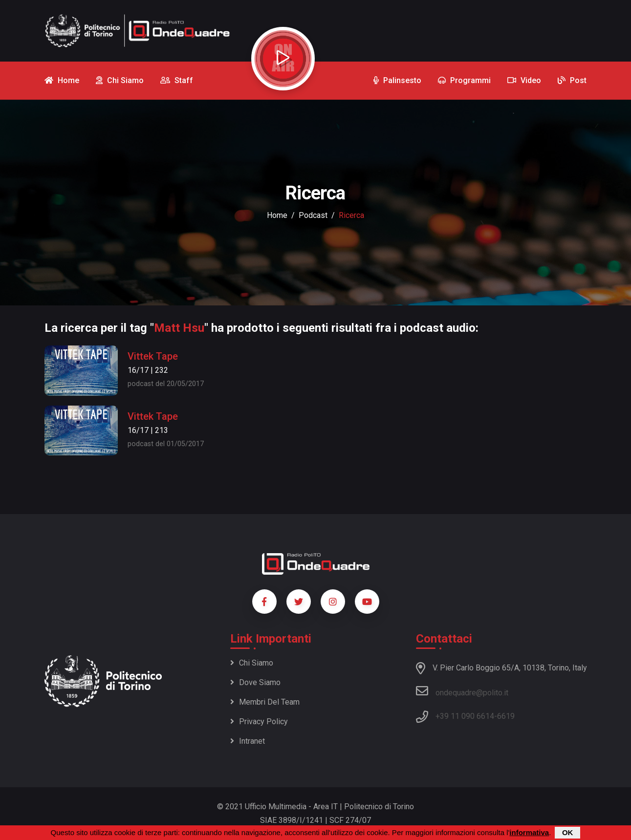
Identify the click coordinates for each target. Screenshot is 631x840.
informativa (529, 832)
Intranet (248, 741)
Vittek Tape (153, 356)
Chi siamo (252, 663)
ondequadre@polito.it (462, 691)
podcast (313, 215)
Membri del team (265, 702)
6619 (506, 716)
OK (568, 832)
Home (277, 215)
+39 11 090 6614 (465, 716)
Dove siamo (255, 682)
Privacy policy (259, 722)
